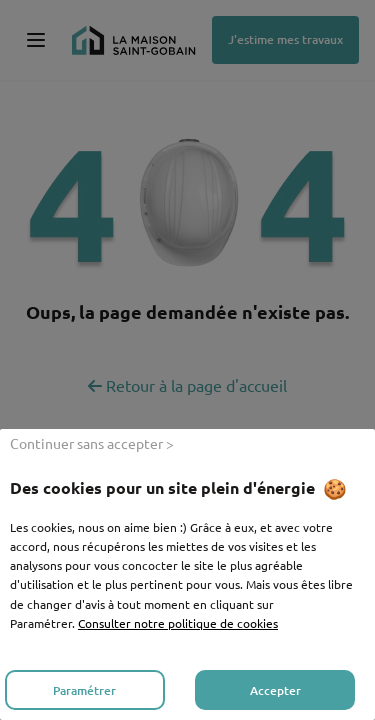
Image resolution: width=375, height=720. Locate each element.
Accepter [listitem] (275, 690)
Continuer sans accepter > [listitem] (92, 443)
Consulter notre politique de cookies (178, 623)
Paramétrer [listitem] (84, 690)
